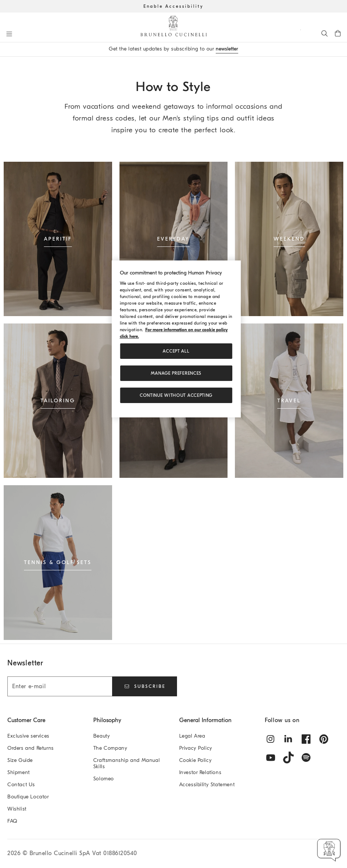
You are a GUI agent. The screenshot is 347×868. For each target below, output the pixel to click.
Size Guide (20, 760)
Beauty (102, 736)
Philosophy (107, 720)
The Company (110, 748)
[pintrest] (324, 739)
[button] (329, 850)
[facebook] (306, 739)
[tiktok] (288, 757)
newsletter (227, 49)
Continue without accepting (176, 395)
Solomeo (104, 779)
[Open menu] (9, 34)
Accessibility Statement (207, 785)
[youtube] (271, 757)
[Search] (325, 33)
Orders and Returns (31, 748)
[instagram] (271, 739)
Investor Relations (200, 772)
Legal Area (192, 736)
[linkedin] (288, 739)
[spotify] (306, 757)
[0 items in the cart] (338, 33)
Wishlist (17, 809)
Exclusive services (28, 736)
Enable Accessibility (173, 6)
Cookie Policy (196, 760)
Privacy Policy (196, 748)
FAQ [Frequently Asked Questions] (12, 821)
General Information (205, 720)
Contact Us (21, 785)
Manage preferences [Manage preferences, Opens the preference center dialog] (176, 373)
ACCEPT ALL (176, 351)
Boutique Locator (28, 797)
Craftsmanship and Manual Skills (126, 763)
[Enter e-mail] (60, 686)
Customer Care (26, 720)
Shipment (19, 772)
